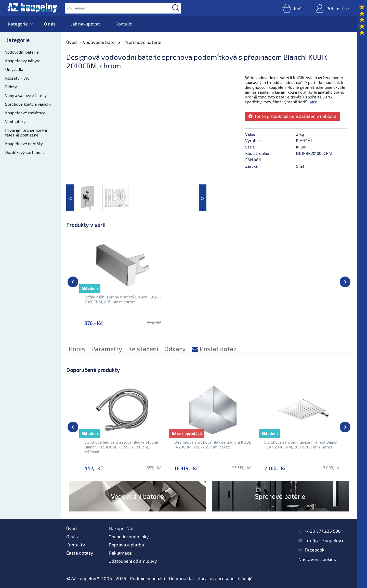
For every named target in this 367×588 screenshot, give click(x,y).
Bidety (11, 87)
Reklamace (120, 553)
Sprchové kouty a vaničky (28, 104)
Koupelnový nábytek (24, 61)
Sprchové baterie (144, 42)
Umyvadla (14, 69)
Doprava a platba (126, 545)
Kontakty (76, 545)
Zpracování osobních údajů (225, 578)
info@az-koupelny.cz (326, 540)
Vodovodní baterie (22, 52)
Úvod (71, 42)
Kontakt (124, 24)
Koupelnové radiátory (25, 113)
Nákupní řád (121, 528)
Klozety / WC (17, 78)
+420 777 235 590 (323, 531)
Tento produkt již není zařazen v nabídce (292, 116)
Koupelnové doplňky (24, 143)
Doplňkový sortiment (25, 152)
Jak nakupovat (86, 24)
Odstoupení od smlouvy (133, 561)
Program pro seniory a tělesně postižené (26, 132)
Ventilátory (15, 121)
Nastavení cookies (317, 559)
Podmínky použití (148, 578)
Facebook (314, 550)
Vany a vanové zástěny (26, 95)
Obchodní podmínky (129, 536)
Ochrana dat (182, 578)
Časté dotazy (80, 553)
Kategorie (18, 24)
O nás (50, 24)
